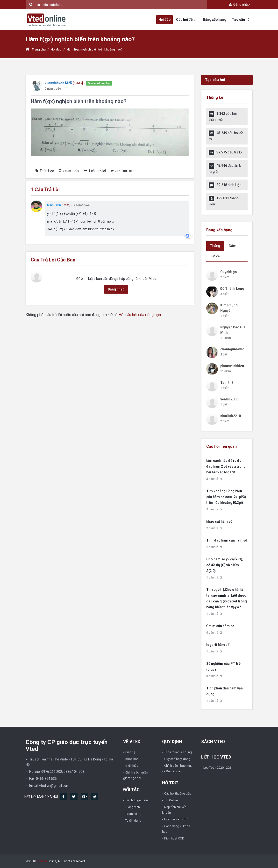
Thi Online (171, 800)
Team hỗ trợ (133, 814)
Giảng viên (133, 807)
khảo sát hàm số (219, 521)
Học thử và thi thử (176, 819)
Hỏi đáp (164, 20)
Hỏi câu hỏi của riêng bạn (140, 315)
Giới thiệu (132, 766)
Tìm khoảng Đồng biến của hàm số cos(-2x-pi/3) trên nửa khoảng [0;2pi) (226, 497)
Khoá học (132, 759)
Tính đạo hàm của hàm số (227, 540)
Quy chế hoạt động (177, 759)
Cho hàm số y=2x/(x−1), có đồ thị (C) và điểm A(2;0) (225, 565)
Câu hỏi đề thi (187, 20)
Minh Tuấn (54, 205)
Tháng (215, 246)
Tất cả (215, 256)
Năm (233, 246)
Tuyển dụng (133, 821)
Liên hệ (130, 752)
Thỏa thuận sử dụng (178, 752)
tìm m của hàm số (220, 626)
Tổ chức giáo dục (137, 800)
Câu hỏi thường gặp (178, 793)
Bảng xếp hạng (215, 20)
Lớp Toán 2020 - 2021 (218, 768)
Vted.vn (42, 861)
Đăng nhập (239, 4)
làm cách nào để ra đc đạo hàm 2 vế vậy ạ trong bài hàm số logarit (226, 466)
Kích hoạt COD (174, 838)
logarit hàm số (218, 645)
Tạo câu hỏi (241, 20)
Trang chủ (36, 49)
